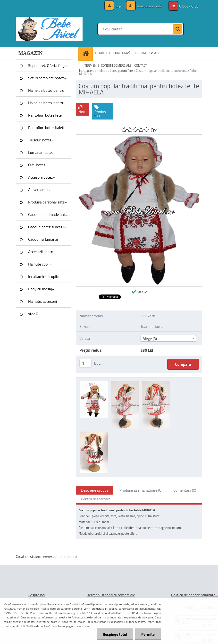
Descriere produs (95, 490)
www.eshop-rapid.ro (60, 556)
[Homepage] (86, 53)
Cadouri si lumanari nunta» (44, 241)
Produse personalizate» (47, 202)
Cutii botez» (38, 165)
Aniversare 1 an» (42, 190)
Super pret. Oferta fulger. (48, 65)
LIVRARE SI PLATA (147, 53)
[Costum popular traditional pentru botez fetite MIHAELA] (139, 137)
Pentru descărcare (96, 499)
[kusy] (85, 363)
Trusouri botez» (41, 140)
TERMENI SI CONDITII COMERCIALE (108, 65)
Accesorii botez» (42, 177)
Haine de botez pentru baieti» (46, 104)
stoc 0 (33, 314)
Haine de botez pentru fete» (46, 92)
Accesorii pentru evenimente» (41, 253)
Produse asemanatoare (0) (141, 490)
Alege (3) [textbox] (150, 339)
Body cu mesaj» (41, 289)
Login (120, 6)
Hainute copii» (40, 264)
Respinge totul (115, 634)
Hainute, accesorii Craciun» (42, 303)
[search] (177, 29)
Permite (148, 634)
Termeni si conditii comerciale (111, 595)
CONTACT (141, 65)
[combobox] (168, 338)
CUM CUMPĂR (123, 53)
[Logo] (49, 29)
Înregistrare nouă (149, 6)
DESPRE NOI (102, 53)
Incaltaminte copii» (44, 276)
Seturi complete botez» (47, 78)
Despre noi (36, 595)
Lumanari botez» (42, 152)
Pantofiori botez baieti (46, 128)
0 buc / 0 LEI (189, 6)
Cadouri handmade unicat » (49, 216)
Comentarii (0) (185, 490)
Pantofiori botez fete (45, 115)
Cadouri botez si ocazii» (47, 227)
